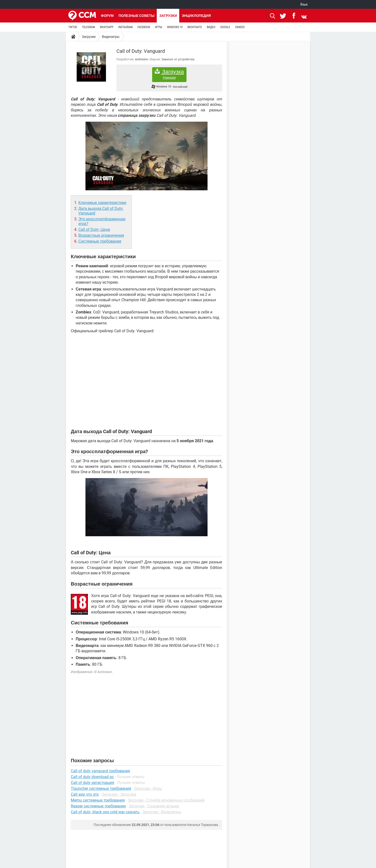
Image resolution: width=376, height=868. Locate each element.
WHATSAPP (107, 27)
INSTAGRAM (125, 27)
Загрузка (169, 74)
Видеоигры (111, 37)
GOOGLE (225, 27)
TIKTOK (73, 27)
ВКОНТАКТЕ (195, 27)
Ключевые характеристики (102, 203)
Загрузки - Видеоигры (162, 812)
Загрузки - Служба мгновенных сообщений (166, 800)
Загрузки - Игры (148, 788)
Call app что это (85, 794)
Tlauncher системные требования (101, 788)
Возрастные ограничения (101, 235)
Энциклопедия (196, 16)
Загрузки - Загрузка (119, 794)
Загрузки (168, 16)
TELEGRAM (89, 27)
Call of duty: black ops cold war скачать (105, 812)
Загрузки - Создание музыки (154, 806)
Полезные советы (136, 16)
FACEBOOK (144, 27)
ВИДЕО (211, 27)
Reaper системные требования (98, 806)
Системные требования (100, 241)
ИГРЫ (159, 27)
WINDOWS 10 (175, 27)
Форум (107, 16)
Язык (304, 4)
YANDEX (240, 27)
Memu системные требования (98, 800)
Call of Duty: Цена (94, 230)
